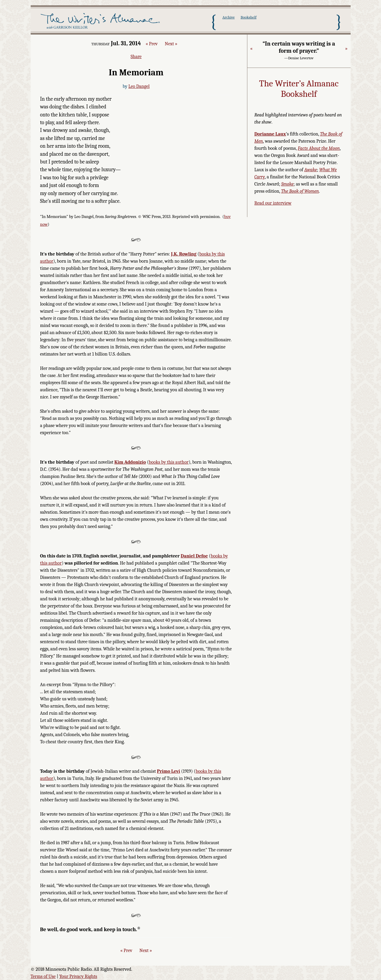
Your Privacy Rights (78, 976)
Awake (311, 170)
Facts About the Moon (319, 148)
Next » (171, 44)
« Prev (152, 44)
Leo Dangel (139, 86)
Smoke (288, 184)
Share (136, 57)
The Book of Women (300, 191)
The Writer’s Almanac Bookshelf (299, 89)
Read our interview (273, 203)
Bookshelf (248, 17)
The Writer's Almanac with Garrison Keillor (101, 22)
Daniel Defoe (194, 556)
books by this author (169, 462)
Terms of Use (43, 976)
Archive (228, 17)
